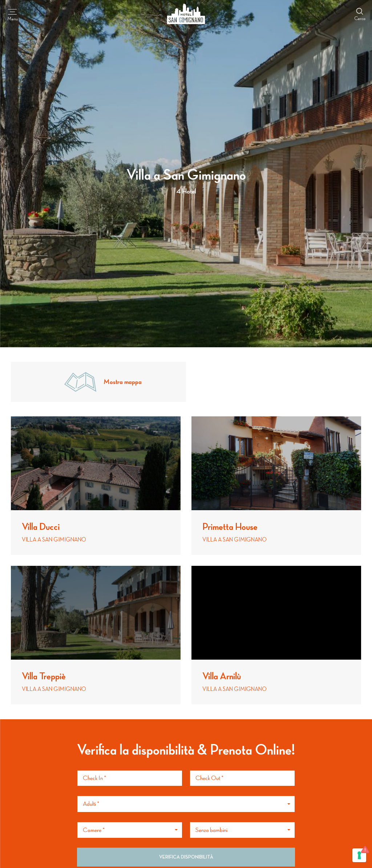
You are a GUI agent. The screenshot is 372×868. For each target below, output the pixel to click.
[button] (186, 804)
